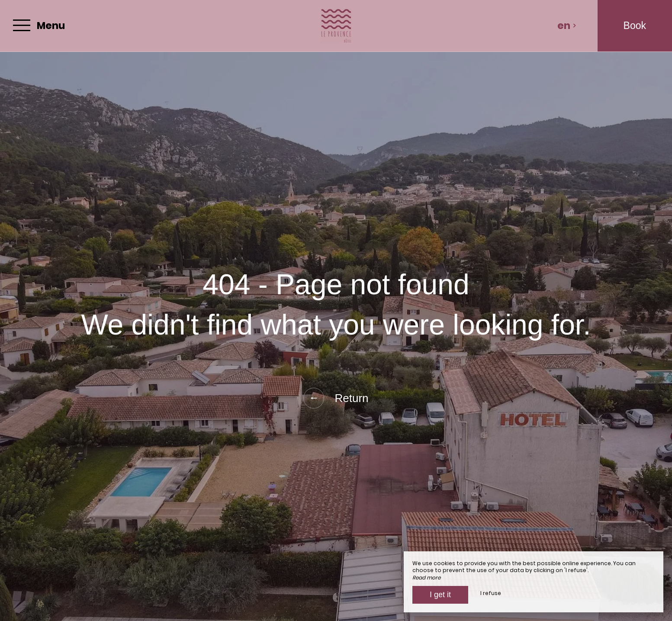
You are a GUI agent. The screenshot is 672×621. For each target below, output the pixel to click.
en (567, 26)
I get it (440, 595)
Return (336, 398)
